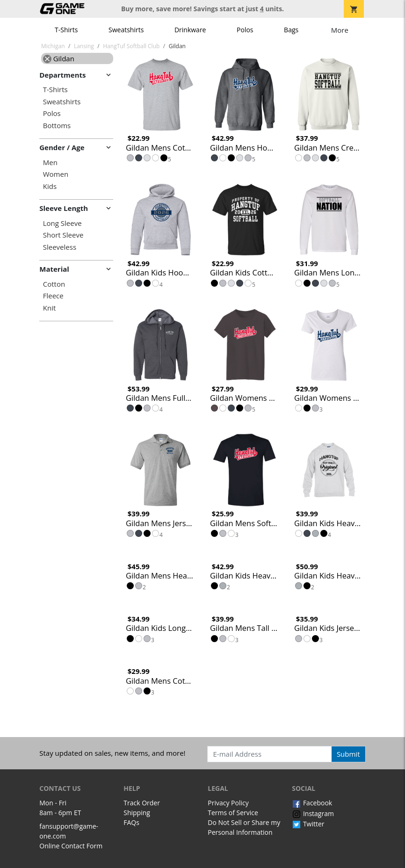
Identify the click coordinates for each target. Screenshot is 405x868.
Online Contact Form (71, 846)
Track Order (142, 803)
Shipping (137, 813)
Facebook (312, 803)
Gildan (59, 58)
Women (56, 174)
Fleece (53, 296)
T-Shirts (66, 30)
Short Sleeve (63, 235)
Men (50, 163)
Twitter (308, 824)
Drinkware (190, 30)
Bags (291, 30)
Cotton (54, 284)
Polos (245, 30)
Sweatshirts (126, 30)
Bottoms (57, 126)
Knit (50, 308)
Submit (348, 754)
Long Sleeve (62, 223)
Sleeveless (60, 247)
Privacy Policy (228, 803)
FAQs (131, 822)
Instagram (313, 814)
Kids (50, 186)
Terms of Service (233, 813)
